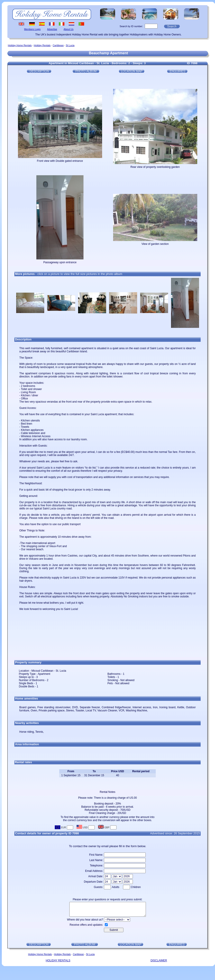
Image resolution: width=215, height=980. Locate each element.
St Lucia (70, 45)
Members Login (32, 29)
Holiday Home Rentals (20, 45)
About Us (69, 29)
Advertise (52, 29)
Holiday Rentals (42, 45)
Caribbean (58, 45)
